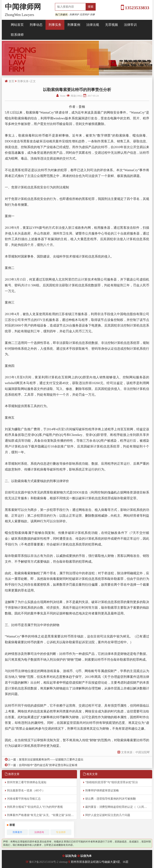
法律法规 (93, 25)
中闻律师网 (23, 7)
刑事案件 (17, 832)
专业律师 (61, 832)
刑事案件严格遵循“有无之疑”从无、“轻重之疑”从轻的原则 (42, 815)
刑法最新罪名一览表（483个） (26, 791)
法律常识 (130, 25)
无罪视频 (111, 25)
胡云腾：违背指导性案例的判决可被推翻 (110, 799)
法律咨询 (39, 832)
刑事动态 (36, 25)
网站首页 (17, 25)
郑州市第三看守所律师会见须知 (27, 782)
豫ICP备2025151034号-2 (44, 862)
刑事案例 (74, 25)
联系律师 (17, 35)
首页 (11, 81)
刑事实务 (55, 25)
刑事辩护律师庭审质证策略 (102, 791)
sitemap (64, 862)
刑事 (92, 15)
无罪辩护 (84, 15)
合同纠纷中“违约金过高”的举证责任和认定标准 (48, 765)
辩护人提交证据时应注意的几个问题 (108, 815)
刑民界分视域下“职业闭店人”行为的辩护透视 (35, 807)
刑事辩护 (74, 15)
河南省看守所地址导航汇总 (24, 799)
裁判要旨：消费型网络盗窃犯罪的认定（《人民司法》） (119, 807)
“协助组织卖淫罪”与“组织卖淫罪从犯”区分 (112, 782)
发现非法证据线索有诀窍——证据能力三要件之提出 (51, 760)
